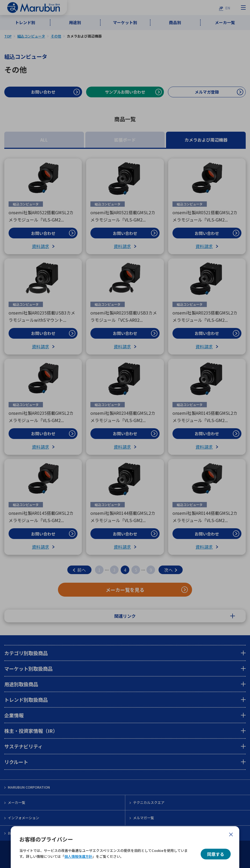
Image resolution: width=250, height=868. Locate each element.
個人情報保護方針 (78, 856)
